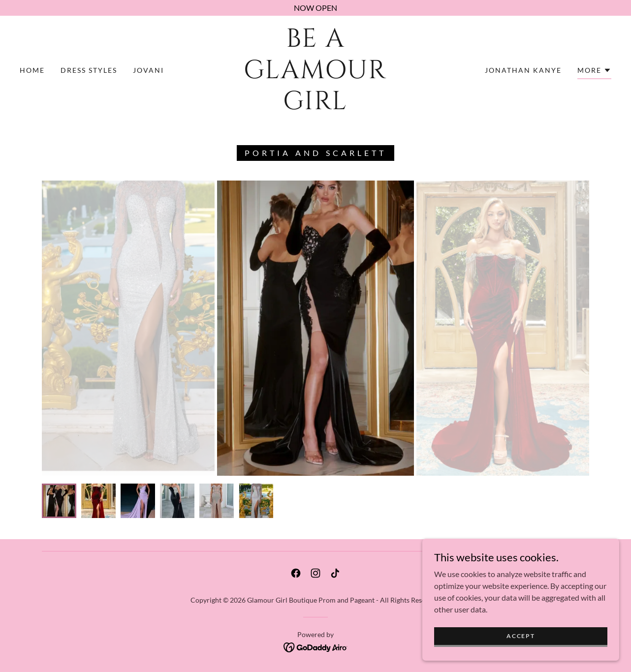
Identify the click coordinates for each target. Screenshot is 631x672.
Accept (521, 636)
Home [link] (32, 70)
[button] (594, 72)
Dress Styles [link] (89, 70)
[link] (316, 106)
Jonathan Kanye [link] (523, 70)
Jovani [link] (148, 70)
